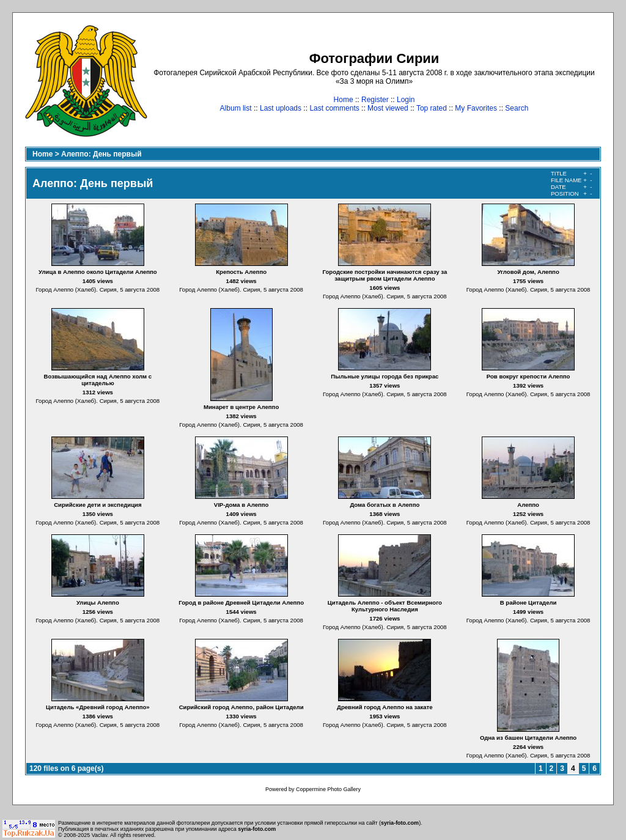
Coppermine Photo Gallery (328, 789)
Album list (236, 108)
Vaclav (100, 835)
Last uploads (281, 108)
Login (406, 100)
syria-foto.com (400, 823)
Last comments (334, 108)
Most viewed (388, 108)
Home (344, 100)
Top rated (432, 108)
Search (517, 108)
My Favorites (476, 108)
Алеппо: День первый (101, 154)
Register (375, 100)
